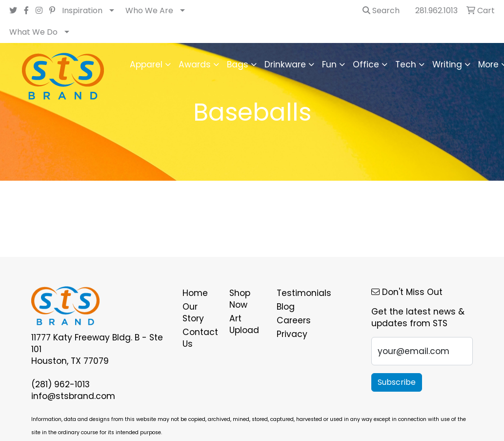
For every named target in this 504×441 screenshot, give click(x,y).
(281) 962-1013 (60, 384)
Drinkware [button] (285, 64)
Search (381, 10)
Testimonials (294, 293)
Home (195, 293)
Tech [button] (406, 64)
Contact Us (200, 338)
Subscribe (397, 382)
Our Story (193, 313)
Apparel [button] (146, 64)
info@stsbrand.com (73, 396)
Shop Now (240, 299)
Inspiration (82, 10)
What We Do (33, 32)
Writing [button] (447, 64)
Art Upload (244, 324)
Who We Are (149, 10)
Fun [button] (329, 64)
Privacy (292, 334)
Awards (195, 64)
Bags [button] (238, 64)
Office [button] (366, 64)
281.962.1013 (436, 10)
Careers (294, 320)
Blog (286, 307)
